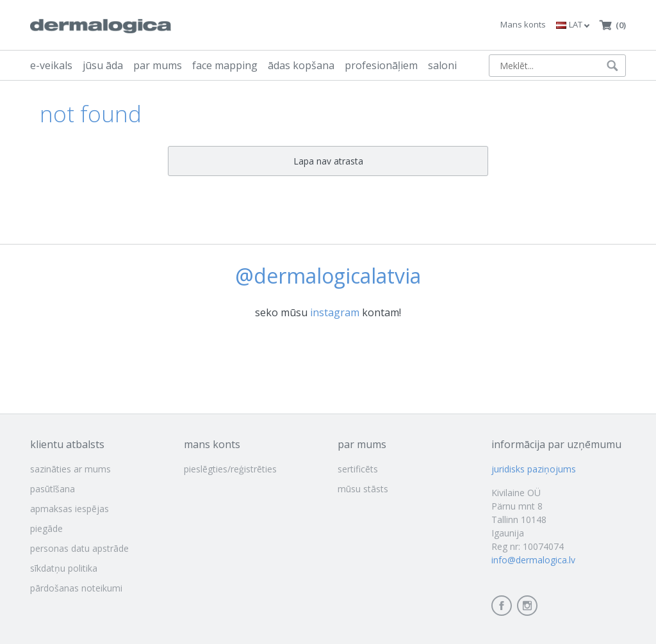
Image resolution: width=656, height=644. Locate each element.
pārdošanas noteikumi (76, 588)
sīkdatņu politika (64, 568)
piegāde (46, 528)
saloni (442, 65)
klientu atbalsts (67, 444)
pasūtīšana (53, 489)
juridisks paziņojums (534, 469)
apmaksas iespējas (70, 509)
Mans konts (523, 24)
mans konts (212, 444)
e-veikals (51, 65)
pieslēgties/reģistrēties (230, 469)
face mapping (225, 65)
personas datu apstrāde (79, 548)
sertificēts (358, 469)
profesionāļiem (381, 65)
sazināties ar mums (70, 469)
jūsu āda (103, 65)
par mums (158, 65)
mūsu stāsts (363, 489)
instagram (335, 312)
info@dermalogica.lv (533, 560)
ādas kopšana (301, 65)
